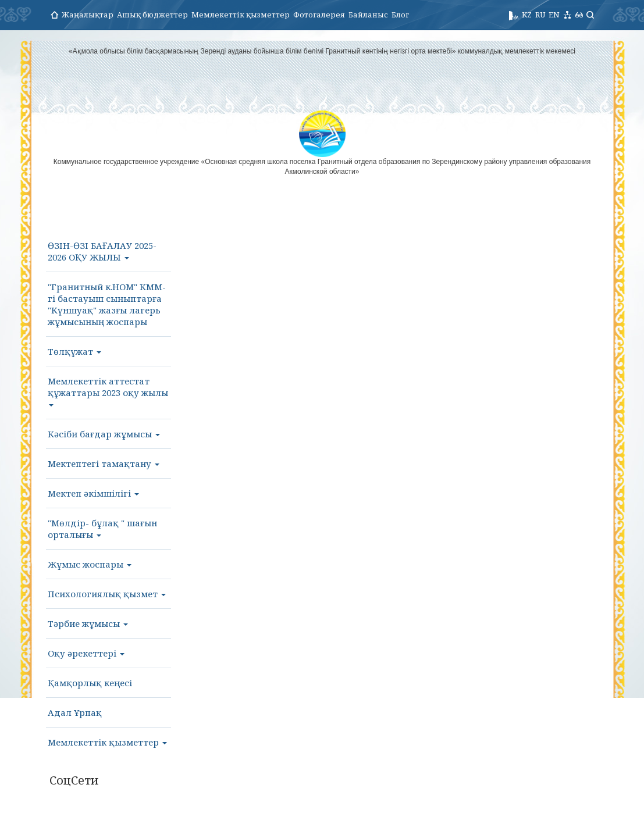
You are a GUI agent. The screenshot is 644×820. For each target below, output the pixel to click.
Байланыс (368, 15)
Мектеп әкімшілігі (93, 493)
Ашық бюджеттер (152, 15)
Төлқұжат (74, 351)
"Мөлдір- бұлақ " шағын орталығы (102, 529)
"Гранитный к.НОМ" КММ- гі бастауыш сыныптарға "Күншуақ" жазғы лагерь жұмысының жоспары (107, 304)
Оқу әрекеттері (86, 653)
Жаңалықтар (88, 15)
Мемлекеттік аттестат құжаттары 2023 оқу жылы (108, 391)
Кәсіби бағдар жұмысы (104, 434)
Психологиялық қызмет (107, 594)
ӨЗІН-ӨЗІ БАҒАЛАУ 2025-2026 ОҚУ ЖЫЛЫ (102, 251)
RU (540, 15)
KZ (527, 15)
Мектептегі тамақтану (104, 464)
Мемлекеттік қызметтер (241, 15)
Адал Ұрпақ (75, 712)
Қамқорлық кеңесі (90, 683)
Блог (400, 15)
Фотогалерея (319, 15)
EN (554, 15)
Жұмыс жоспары (90, 564)
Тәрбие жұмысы (88, 623)
